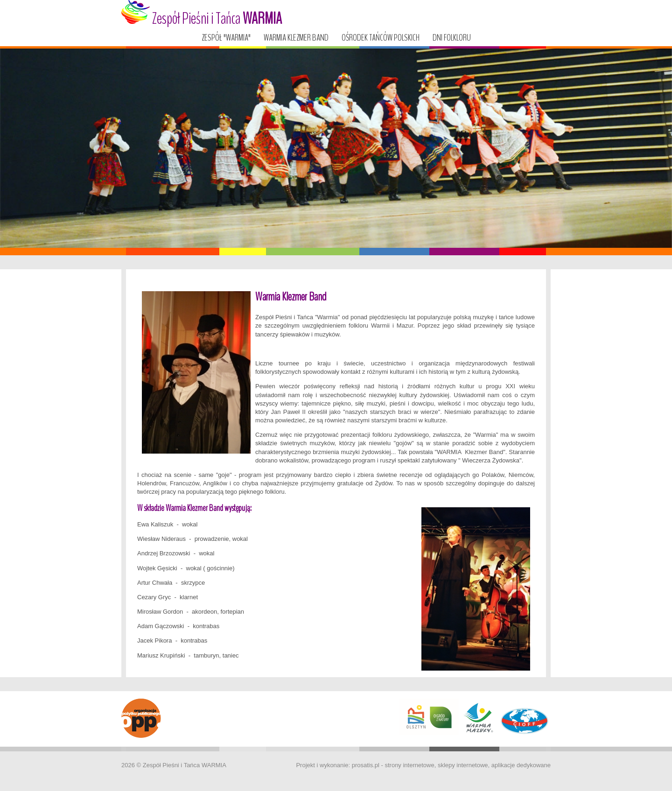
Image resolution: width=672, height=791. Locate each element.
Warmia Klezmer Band (296, 38)
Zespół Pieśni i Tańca (202, 15)
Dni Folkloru (452, 38)
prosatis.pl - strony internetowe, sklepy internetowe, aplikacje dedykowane (451, 765)
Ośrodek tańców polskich (381, 38)
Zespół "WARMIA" (226, 38)
